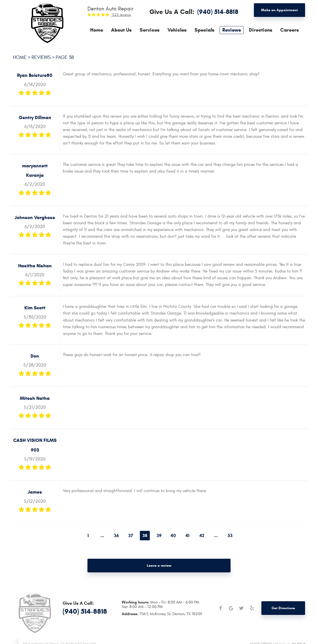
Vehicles (177, 30)
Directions (261, 30)
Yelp (252, 608)
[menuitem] (97, 30)
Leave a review (159, 566)
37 (131, 536)
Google (231, 608)
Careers (290, 30)
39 (159, 536)
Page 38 (65, 57)
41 (187, 536)
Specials (204, 30)
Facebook (220, 608)
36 (116, 536)
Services (150, 30)
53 (230, 536)
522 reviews (121, 15)
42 (202, 536)
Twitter (241, 608)
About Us (121, 30)
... (102, 536)
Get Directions (283, 608)
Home (97, 30)
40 (173, 536)
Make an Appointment (279, 10)
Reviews (232, 30)
